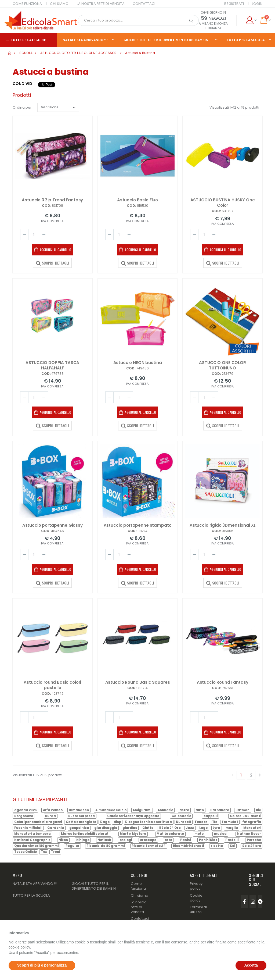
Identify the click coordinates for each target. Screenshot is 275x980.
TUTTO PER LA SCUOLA (31, 895)
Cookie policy (196, 898)
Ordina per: (23, 107)
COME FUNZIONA (27, 4)
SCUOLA (26, 53)
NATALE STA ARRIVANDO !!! (85, 40)
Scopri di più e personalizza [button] (42, 965)
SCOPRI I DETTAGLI (52, 263)
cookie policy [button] (19, 947)
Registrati (234, 4)
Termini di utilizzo (198, 909)
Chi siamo (140, 895)
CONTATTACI (144, 4)
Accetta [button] (251, 965)
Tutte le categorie (26, 40)
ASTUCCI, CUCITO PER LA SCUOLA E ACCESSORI (79, 53)
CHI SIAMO (59, 4)
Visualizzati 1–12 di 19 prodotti (234, 107)
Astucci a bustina (140, 53)
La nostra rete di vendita (139, 907)
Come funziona (138, 886)
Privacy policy (196, 886)
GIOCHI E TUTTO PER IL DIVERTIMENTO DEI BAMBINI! (167, 40)
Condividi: (24, 84)
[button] (251, 20)
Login (257, 4)
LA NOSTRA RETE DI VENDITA (101, 4)
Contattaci (140, 919)
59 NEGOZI (213, 18)
